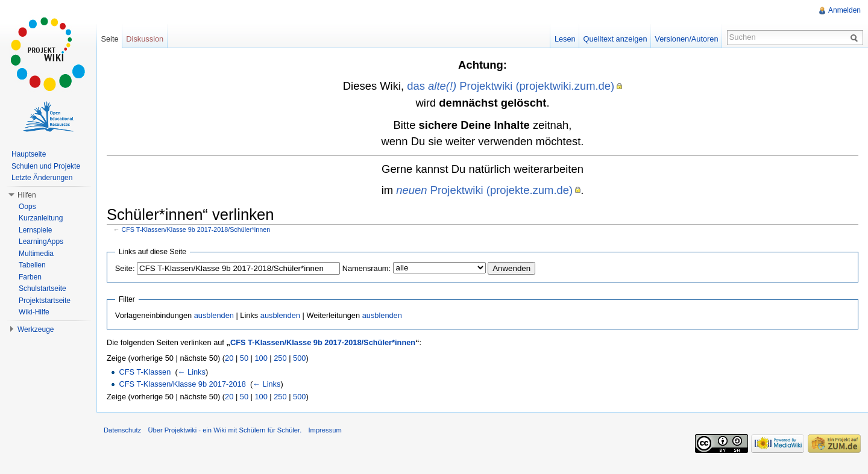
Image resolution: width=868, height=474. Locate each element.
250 (280, 358)
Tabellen (32, 265)
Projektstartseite (45, 301)
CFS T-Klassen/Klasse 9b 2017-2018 (182, 384)
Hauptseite (29, 154)
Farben (30, 277)
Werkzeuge (36, 329)
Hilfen (27, 195)
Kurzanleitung (41, 218)
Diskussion (145, 39)
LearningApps (41, 242)
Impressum (325, 430)
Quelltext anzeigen (615, 39)
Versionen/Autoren (686, 39)
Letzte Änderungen (42, 178)
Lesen (565, 39)
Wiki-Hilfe (34, 312)
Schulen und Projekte (46, 166)
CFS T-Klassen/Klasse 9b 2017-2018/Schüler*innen (196, 229)
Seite (109, 39)
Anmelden (844, 10)
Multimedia (36, 254)
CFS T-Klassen (145, 372)
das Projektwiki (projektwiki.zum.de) (511, 86)
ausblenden (214, 315)
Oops (27, 207)
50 (244, 358)
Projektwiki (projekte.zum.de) (484, 190)
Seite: (125, 268)
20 (229, 358)
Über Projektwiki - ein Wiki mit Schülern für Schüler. (225, 430)
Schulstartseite (42, 288)
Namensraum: (366, 268)
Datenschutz (122, 430)
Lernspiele (35, 230)
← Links (192, 372)
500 (299, 358)
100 (261, 358)
